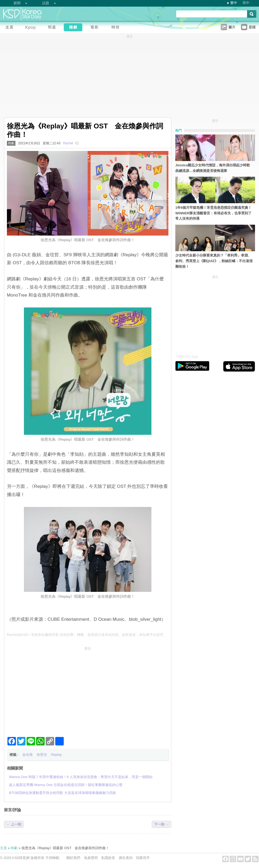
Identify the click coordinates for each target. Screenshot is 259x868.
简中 (246, 3)
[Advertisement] (88, 689)
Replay (56, 755)
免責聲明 (91, 858)
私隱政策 (108, 858)
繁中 (234, 3)
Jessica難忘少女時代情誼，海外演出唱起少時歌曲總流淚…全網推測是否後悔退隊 (213, 168)
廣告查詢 (126, 858)
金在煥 (27, 755)
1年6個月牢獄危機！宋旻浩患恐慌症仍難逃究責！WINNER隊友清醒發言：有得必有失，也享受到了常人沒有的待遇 (213, 213)
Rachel (68, 143)
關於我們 (73, 858)
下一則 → (162, 824)
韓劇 (11, 143)
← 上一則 (14, 824)
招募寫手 (143, 858)
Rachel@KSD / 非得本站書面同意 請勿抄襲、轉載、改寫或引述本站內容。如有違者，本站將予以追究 (85, 635)
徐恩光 (42, 755)
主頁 (3, 848)
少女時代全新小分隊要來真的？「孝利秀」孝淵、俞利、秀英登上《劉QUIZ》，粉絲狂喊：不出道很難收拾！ (214, 261)
